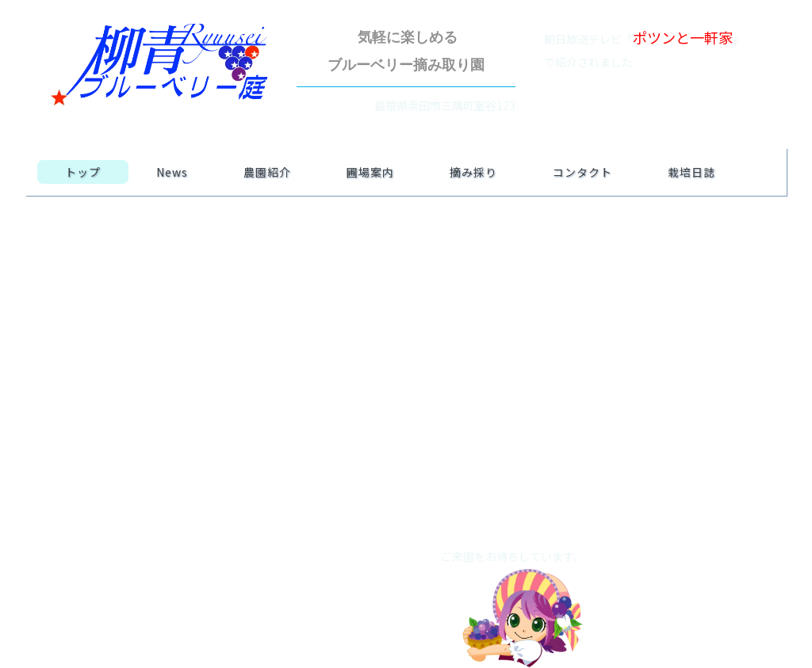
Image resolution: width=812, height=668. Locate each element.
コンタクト (582, 172)
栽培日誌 (691, 172)
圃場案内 (370, 172)
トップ (83, 172)
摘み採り (473, 172)
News (172, 172)
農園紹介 (267, 172)
